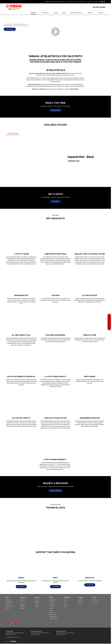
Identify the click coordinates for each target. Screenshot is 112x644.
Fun (21, 602)
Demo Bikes (52, 604)
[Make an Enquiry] (10, 29)
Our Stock (46, 13)
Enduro (22, 600)
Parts (65, 602)
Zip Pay (51, 610)
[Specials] (109, 322)
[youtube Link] (102, 2)
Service (64, 13)
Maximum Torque (10, 606)
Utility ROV (37, 602)
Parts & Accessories (77, 13)
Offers (56, 13)
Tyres (65, 604)
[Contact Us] (109, 329)
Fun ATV (37, 604)
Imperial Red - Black (13, 133)
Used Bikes (52, 606)
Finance (91, 13)
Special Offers (52, 600)
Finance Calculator (53, 615)
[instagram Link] (104, 2)
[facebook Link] (100, 2)
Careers (80, 604)
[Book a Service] (109, 319)
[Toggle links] (11, 641)
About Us (102, 13)
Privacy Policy (96, 600)
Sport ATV (37, 600)
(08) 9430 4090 (12, 634)
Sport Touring (9, 604)
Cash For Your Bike (53, 619)
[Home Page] (14, 7)
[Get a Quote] (109, 325)
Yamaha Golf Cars (53, 617)
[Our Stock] (109, 316)
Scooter (8, 608)
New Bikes (34, 13)
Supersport (8, 600)
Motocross (23, 608)
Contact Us (81, 600)
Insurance (51, 613)
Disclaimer (95, 602)
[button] (15, 522)
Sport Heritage (9, 602)
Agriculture (23, 606)
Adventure (23, 604)
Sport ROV (37, 606)
